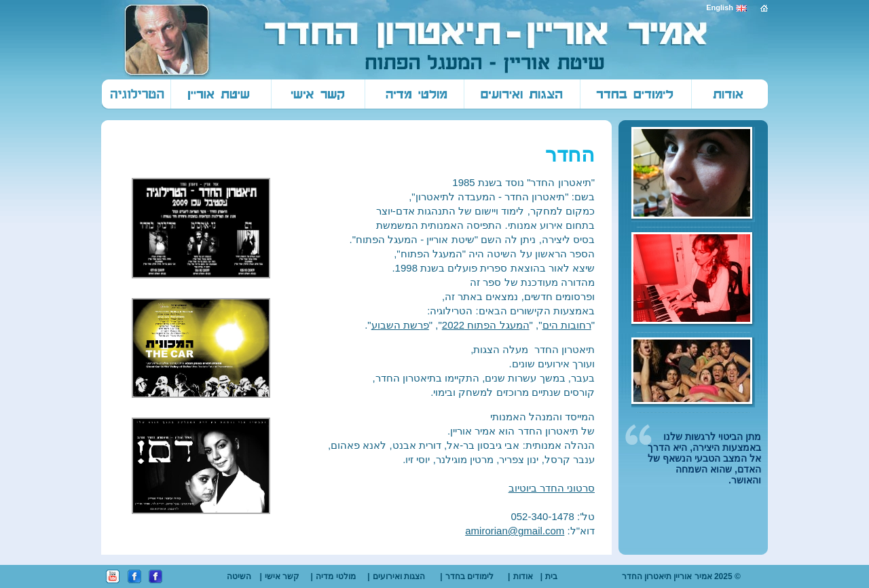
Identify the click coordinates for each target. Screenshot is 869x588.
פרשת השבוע (400, 325)
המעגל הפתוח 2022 (486, 325)
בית (551, 576)
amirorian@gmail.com (515, 531)
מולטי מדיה (335, 576)
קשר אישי (282, 576)
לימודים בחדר (469, 576)
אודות (523, 576)
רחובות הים (567, 325)
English (720, 7)
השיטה (239, 576)
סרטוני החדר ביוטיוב (552, 488)
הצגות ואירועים (399, 576)
